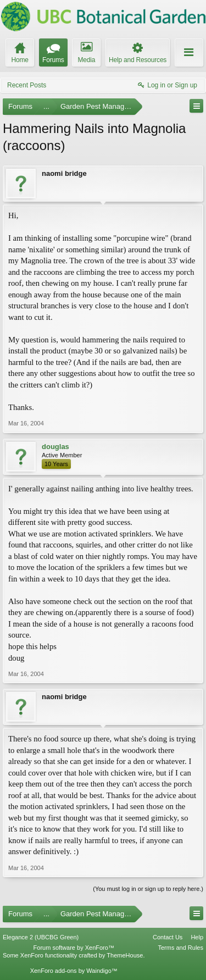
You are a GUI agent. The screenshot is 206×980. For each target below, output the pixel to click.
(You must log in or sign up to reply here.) (148, 889)
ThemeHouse (125, 955)
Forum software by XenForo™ (74, 948)
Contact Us (168, 937)
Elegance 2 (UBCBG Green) (41, 937)
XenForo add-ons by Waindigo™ (74, 971)
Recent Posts (27, 85)
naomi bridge (64, 173)
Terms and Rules (180, 948)
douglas (55, 447)
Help (197, 937)
